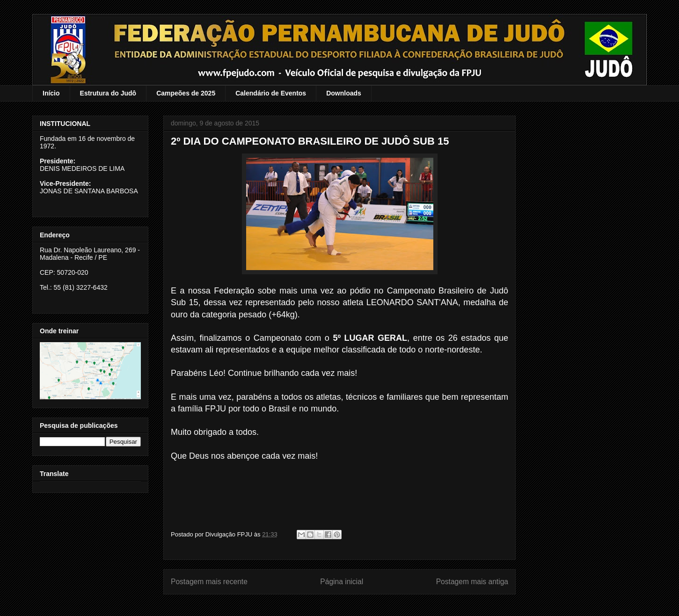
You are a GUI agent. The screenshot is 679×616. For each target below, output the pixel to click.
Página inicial (342, 582)
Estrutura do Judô (108, 93)
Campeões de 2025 (186, 93)
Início (51, 93)
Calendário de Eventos (271, 93)
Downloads (344, 93)
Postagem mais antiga (472, 582)
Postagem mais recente (209, 582)
